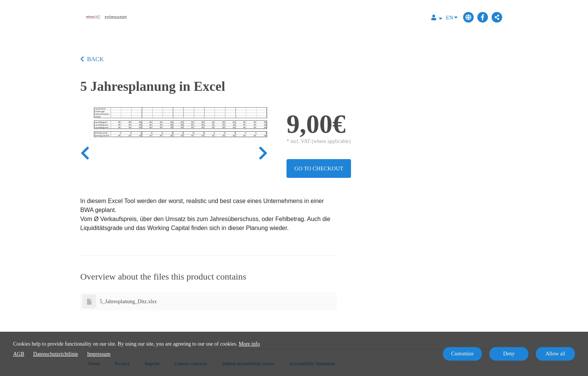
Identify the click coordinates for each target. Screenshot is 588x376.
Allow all (556, 354)
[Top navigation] (437, 19)
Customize (462, 354)
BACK (92, 59)
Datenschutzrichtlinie (56, 354)
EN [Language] (452, 17)
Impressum (99, 354)
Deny (509, 354)
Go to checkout (319, 168)
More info (249, 344)
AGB (19, 354)
